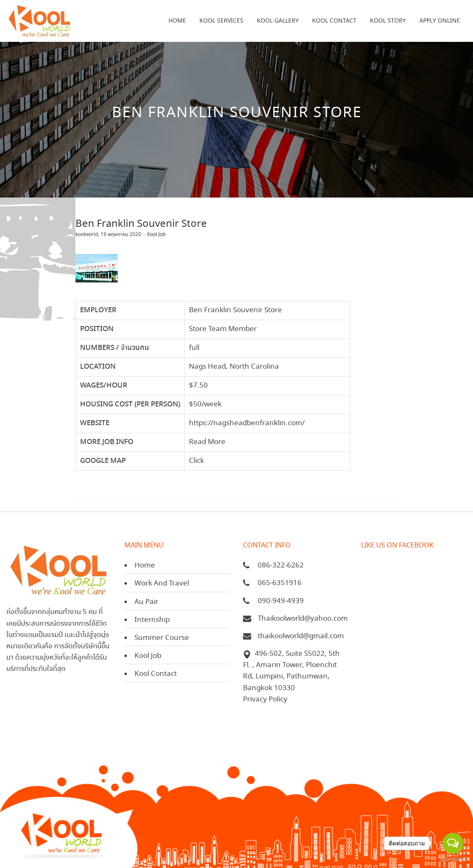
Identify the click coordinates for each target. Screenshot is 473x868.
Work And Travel (162, 584)
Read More (207, 442)
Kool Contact (156, 674)
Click (196, 461)
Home (145, 566)
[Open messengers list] (453, 843)
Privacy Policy (265, 700)
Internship (152, 620)
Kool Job (156, 235)
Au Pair (146, 602)
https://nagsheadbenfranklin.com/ (247, 423)
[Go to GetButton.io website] (453, 859)
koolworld (87, 235)
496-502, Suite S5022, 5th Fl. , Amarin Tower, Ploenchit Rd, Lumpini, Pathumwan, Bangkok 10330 (291, 671)
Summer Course (162, 638)
